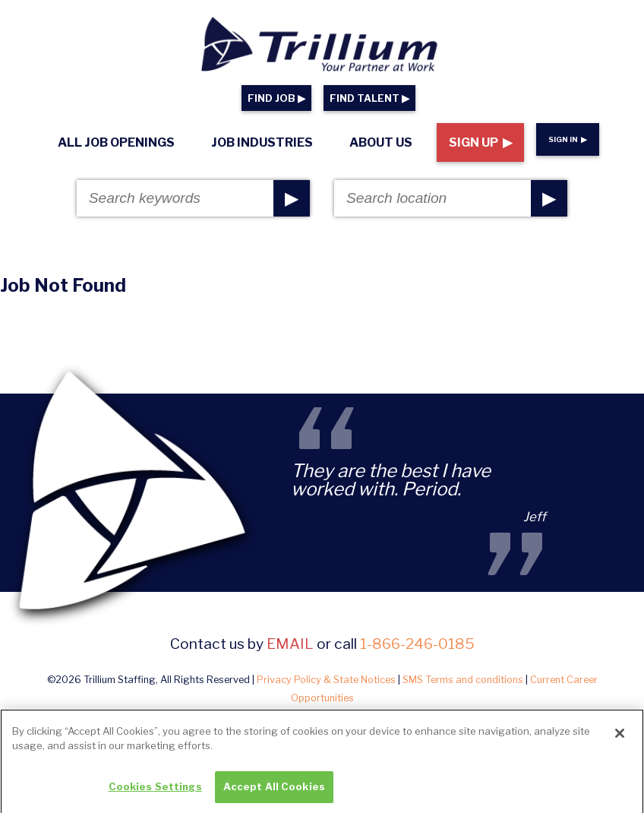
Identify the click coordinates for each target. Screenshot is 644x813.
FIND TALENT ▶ (369, 98)
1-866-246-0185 (417, 644)
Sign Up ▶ (480, 142)
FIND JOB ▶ (276, 98)
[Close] (620, 739)
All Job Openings (116, 142)
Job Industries (262, 142)
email (290, 644)
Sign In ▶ (568, 139)
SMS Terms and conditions (463, 680)
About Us (381, 142)
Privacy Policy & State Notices (326, 680)
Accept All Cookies (274, 792)
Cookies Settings (155, 792)
